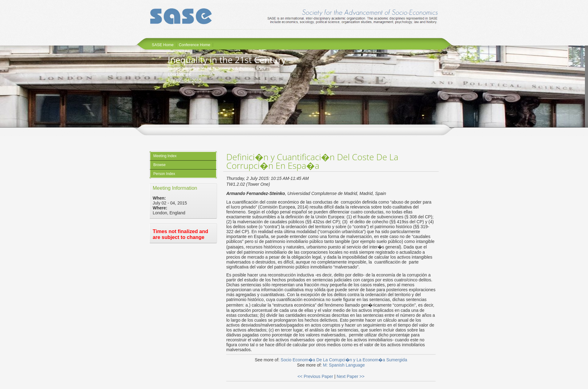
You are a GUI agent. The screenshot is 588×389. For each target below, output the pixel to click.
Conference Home (195, 45)
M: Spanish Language (344, 365)
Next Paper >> (351, 376)
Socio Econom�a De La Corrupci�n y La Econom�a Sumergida (344, 360)
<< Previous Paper (315, 376)
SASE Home (163, 45)
